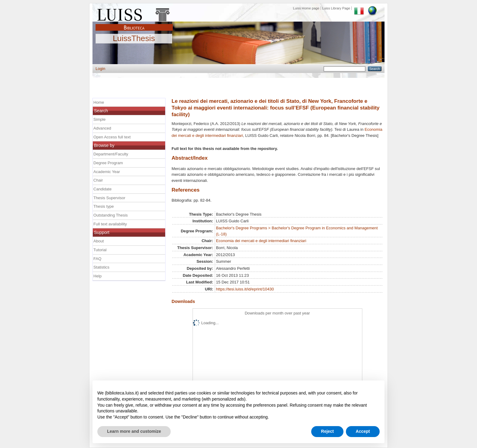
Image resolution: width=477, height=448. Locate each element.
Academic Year (107, 172)
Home (99, 102)
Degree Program (108, 163)
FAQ (97, 259)
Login (100, 69)
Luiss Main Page (134, 13)
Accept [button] (363, 431)
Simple (99, 119)
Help (97, 276)
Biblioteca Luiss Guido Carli (134, 24)
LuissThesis (134, 39)
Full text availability (110, 224)
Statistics (101, 267)
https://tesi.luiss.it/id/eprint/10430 (245, 289)
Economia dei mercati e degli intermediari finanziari (261, 241)
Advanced (102, 128)
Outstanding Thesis (111, 215)
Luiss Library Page (336, 8)
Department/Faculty (111, 154)
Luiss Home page (306, 8)
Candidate (103, 189)
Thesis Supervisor (109, 198)
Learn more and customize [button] (134, 431)
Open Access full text (112, 137)
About (99, 241)
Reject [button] (327, 431)
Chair (98, 180)
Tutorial (100, 250)
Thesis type (104, 206)
